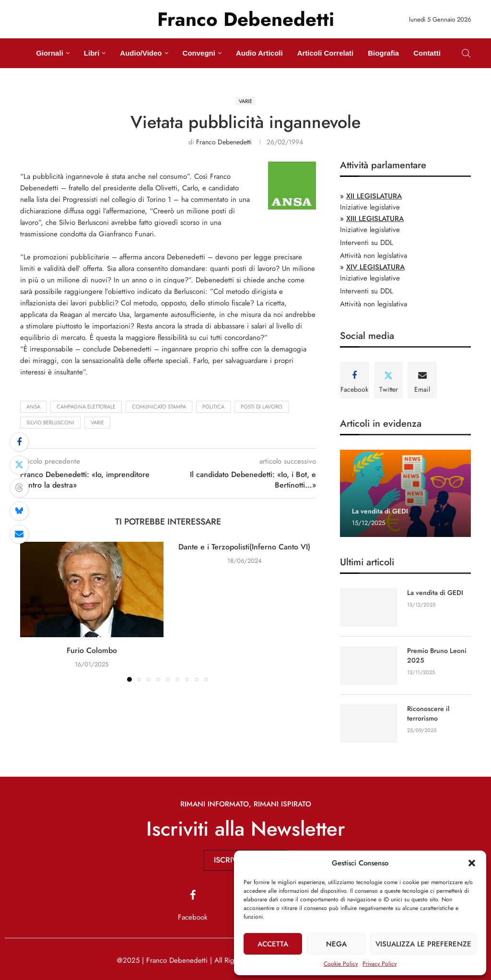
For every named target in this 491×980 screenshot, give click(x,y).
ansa (33, 407)
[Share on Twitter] (19, 465)
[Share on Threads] (19, 488)
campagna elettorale (86, 407)
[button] (472, 863)
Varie (97, 422)
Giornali (50, 53)
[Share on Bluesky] (19, 511)
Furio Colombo (92, 650)
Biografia (383, 53)
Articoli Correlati (326, 53)
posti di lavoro (262, 407)
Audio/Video (141, 53)
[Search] (466, 53)
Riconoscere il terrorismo (428, 714)
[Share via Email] (19, 534)
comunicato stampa (159, 407)
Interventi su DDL (367, 243)
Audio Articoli (259, 53)
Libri (92, 53)
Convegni (199, 53)
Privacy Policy (380, 964)
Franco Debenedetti (224, 142)
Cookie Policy (341, 964)
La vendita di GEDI (380, 511)
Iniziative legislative (370, 207)
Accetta (273, 944)
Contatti (427, 53)
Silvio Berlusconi (50, 422)
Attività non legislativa (374, 256)
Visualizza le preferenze (423, 944)
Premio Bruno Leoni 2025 (437, 656)
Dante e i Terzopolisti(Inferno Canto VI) (244, 547)
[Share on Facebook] (19, 442)
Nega (336, 944)
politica (213, 407)
